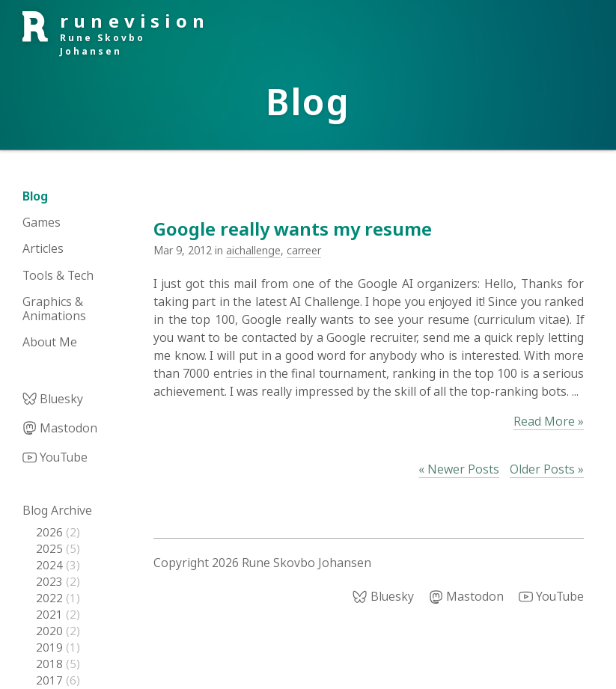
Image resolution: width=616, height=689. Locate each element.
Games (42, 222)
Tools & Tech (58, 275)
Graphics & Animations (54, 309)
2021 (51, 614)
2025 (51, 548)
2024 (51, 565)
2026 (51, 532)
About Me (50, 342)
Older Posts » (547, 469)
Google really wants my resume (293, 229)
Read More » (549, 421)
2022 (51, 598)
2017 (51, 680)
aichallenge (253, 250)
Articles (43, 248)
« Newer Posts (459, 469)
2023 (51, 581)
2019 (51, 647)
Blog (35, 196)
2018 (51, 664)
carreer (304, 250)
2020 (51, 631)
